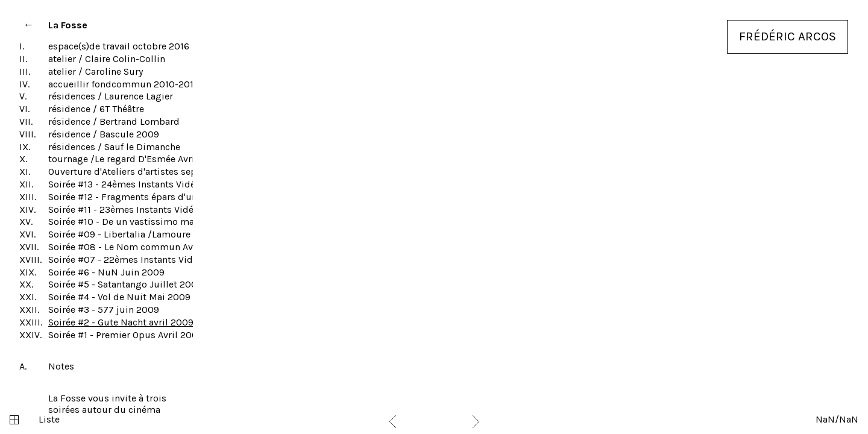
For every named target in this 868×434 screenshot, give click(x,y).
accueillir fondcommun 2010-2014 (124, 84)
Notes (61, 366)
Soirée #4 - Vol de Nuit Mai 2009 (119, 297)
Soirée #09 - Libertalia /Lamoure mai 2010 (141, 234)
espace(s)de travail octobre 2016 (119, 46)
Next (476, 422)
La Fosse (68, 25)
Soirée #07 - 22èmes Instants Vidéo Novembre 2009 (162, 259)
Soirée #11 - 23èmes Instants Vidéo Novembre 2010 (159, 209)
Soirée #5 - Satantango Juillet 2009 (125, 284)
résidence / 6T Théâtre (96, 109)
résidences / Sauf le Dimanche (114, 147)
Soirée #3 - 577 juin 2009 (104, 310)
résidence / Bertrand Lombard (114, 121)
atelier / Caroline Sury (96, 71)
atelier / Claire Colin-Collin (107, 59)
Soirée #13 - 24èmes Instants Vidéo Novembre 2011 (159, 184)
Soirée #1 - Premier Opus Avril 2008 (126, 335)
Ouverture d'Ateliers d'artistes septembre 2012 (150, 171)
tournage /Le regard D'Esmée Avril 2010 (135, 159)
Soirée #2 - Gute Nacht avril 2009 (121, 322)
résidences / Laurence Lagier (111, 96)
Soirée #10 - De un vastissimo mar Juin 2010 (145, 222)
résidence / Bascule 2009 (104, 134)
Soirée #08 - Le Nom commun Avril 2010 (137, 247)
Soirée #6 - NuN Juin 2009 (106, 272)
